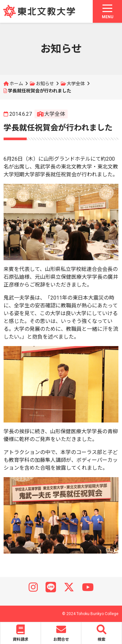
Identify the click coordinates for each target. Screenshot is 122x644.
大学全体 (76, 84)
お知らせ (45, 84)
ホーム (16, 84)
